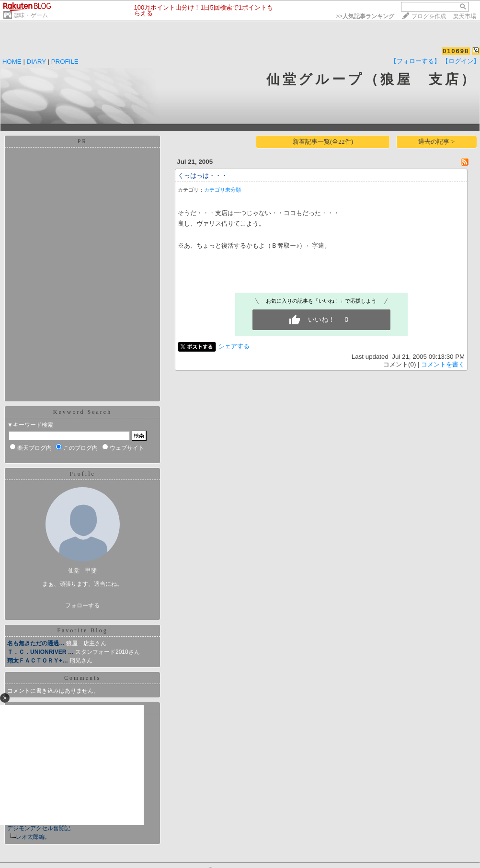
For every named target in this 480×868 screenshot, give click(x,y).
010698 (456, 51)
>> (365, 16)
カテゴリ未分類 (223, 190)
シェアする (234, 346)
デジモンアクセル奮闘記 (39, 828)
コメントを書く (443, 364)
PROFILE (65, 62)
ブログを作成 (429, 16)
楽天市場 (465, 16)
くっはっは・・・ (203, 176)
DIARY (36, 62)
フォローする (82, 605)
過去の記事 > (436, 142)
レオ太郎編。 (33, 837)
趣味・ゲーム (31, 15)
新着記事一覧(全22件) (323, 142)
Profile (82, 474)
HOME (12, 62)
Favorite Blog (82, 630)
